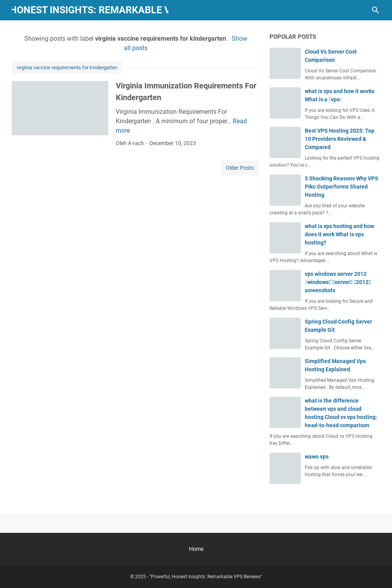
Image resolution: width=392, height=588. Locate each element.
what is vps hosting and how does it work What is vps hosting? (339, 234)
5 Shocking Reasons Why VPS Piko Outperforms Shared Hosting (342, 187)
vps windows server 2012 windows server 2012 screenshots (338, 282)
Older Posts (240, 168)
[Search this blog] (376, 10)
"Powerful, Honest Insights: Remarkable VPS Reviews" (206, 577)
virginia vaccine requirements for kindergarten (67, 67)
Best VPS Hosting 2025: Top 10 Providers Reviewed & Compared (340, 139)
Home (196, 549)
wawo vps (317, 457)
